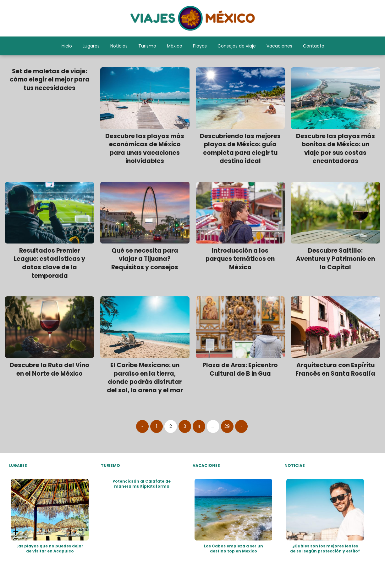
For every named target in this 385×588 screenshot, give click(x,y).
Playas (200, 46)
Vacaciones (279, 46)
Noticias (119, 46)
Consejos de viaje (237, 46)
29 (227, 426)
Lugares (91, 46)
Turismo (147, 46)
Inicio (66, 46)
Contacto (314, 46)
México (175, 46)
